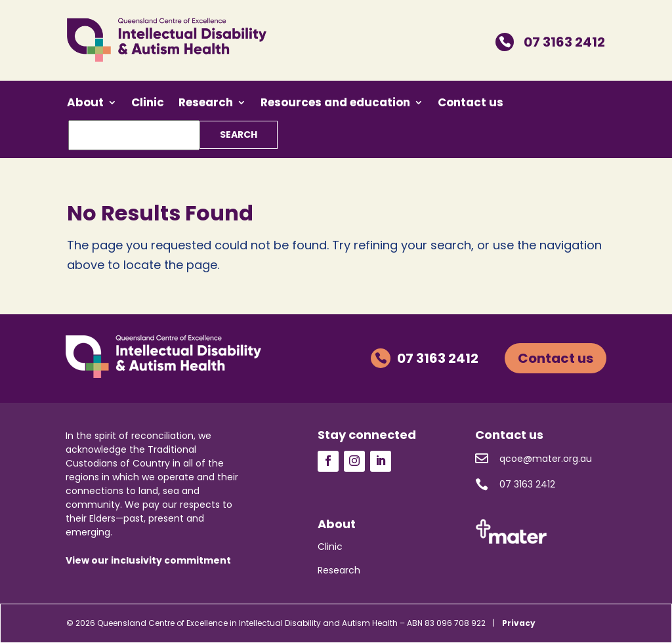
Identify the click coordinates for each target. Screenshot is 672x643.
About (85, 104)
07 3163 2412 (550, 42)
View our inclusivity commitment (148, 560)
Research (206, 104)
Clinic (148, 104)
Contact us (471, 104)
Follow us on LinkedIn (381, 461)
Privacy (519, 623)
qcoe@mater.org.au (534, 459)
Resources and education (335, 104)
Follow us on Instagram (354, 461)
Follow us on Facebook (328, 461)
